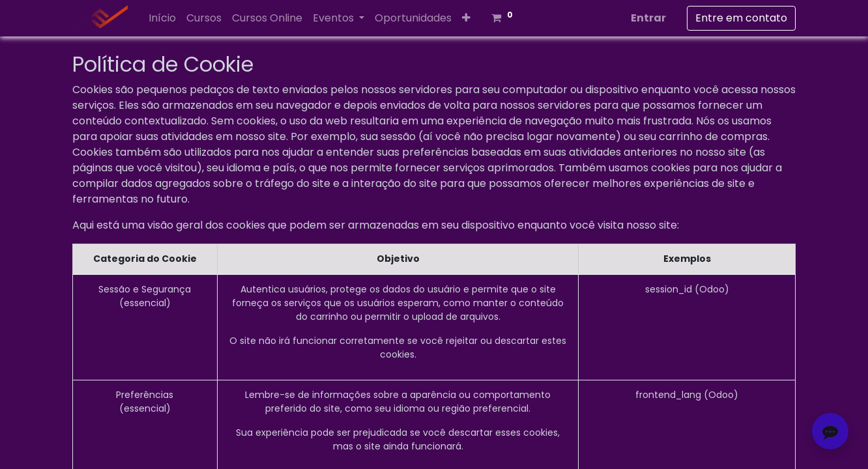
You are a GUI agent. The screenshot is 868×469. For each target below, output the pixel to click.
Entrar (648, 18)
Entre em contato (741, 18)
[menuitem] (162, 18)
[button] (466, 18)
